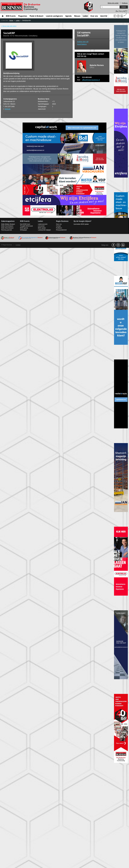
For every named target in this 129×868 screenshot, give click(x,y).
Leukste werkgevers (54, 16)
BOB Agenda (24, 228)
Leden (85, 16)
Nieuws (77, 16)
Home (3, 16)
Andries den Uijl (83, 42)
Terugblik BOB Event (26, 226)
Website (8, 109)
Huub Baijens (82, 44)
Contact (58, 226)
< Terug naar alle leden (9, 26)
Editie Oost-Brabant (7, 226)
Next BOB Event (25, 224)
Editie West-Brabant (7, 228)
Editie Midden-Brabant (8, 224)
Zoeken (124, 7)
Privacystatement (61, 230)
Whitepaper (24, 230)
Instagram (118, 245)
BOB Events (11, 16)
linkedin (123, 245)
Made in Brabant (36, 16)
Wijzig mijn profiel (113, 3)
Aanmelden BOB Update (81, 224)
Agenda (68, 16)
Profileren (125, 3)
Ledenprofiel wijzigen (44, 230)
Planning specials (7, 230)
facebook (113, 245)
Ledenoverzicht (43, 224)
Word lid (104, 16)
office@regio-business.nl (91, 80)
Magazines (23, 16)
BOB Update (42, 228)
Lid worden (41, 226)
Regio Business (21, 7)
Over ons (94, 16)
